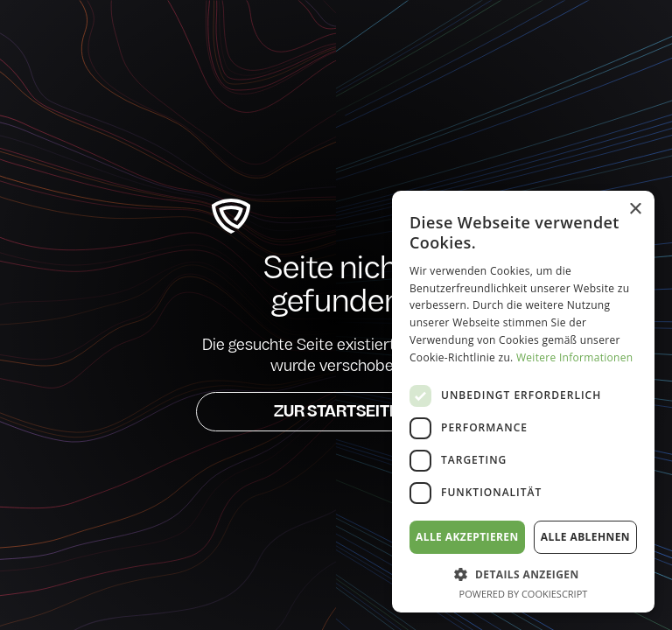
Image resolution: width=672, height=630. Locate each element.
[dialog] (523, 402)
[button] (523, 574)
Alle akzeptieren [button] (467, 537)
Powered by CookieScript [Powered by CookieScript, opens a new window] (524, 594)
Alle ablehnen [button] (585, 537)
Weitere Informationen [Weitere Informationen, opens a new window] (575, 357)
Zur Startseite (336, 413)
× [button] (635, 210)
